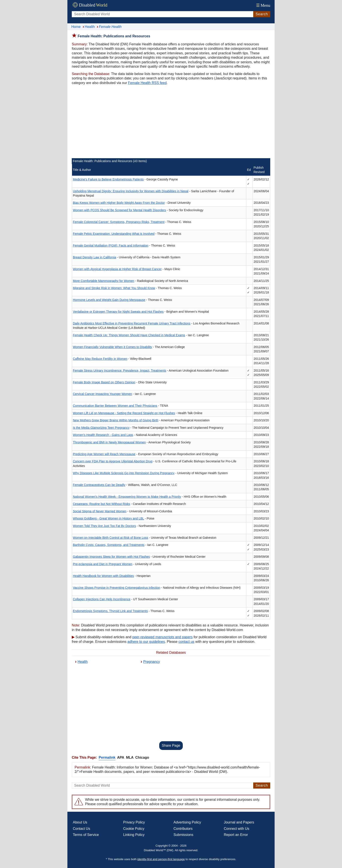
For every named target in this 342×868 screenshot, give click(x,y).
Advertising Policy (187, 822)
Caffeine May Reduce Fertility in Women (100, 359)
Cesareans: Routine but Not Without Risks (101, 504)
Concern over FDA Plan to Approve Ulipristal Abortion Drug (113, 461)
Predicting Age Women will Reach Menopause (104, 454)
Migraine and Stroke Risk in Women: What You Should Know (114, 288)
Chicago (142, 757)
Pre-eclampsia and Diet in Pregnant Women (103, 564)
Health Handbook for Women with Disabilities (103, 576)
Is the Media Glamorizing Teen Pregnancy (101, 428)
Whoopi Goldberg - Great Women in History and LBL (108, 518)
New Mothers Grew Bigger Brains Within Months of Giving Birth (116, 420)
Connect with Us (237, 829)
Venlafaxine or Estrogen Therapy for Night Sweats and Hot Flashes (118, 312)
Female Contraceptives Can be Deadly (99, 485)
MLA (130, 757)
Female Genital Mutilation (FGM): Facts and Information (111, 245)
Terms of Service (86, 835)
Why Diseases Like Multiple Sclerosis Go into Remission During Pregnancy (124, 473)
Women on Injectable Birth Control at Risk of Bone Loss (110, 538)
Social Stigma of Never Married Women (100, 511)
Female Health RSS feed (147, 83)
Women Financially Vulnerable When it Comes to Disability (112, 347)
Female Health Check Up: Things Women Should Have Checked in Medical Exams (129, 335)
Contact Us (81, 829)
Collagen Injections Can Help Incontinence (102, 599)
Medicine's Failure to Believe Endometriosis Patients (108, 179)
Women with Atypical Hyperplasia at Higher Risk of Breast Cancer (117, 269)
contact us (186, 642)
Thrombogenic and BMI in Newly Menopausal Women (109, 442)
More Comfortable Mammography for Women (103, 281)
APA (121, 757)
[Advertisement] (171, 122)
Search (262, 14)
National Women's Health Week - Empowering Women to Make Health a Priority (127, 497)
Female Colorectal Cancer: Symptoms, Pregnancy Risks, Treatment (119, 222)
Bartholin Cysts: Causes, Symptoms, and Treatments (109, 545)
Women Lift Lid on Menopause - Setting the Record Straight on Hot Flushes (124, 413)
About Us (80, 822)
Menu (263, 5)
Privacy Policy (134, 822)
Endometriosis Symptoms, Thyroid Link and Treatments (110, 611)
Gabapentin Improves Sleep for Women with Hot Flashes (111, 557)
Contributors (183, 829)
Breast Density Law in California (94, 257)
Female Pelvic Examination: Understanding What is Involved (114, 234)
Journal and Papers (239, 822)
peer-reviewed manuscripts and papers (163, 637)
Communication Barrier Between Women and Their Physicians (115, 406)
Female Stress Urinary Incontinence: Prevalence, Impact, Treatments (120, 371)
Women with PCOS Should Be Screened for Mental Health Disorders (119, 210)
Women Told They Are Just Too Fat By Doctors (104, 526)
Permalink (107, 757)
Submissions (184, 835)
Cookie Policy (134, 829)
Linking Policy (134, 835)
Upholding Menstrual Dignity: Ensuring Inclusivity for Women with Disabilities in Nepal (131, 191)
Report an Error (236, 835)
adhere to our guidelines (146, 642)
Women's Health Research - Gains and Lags (103, 435)
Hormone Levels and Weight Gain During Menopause (109, 300)
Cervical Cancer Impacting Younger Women (102, 394)
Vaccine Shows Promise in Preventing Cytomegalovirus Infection (116, 588)
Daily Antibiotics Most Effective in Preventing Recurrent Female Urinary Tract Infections (132, 323)
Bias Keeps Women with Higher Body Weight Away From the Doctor (119, 203)
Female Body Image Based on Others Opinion (104, 382)
